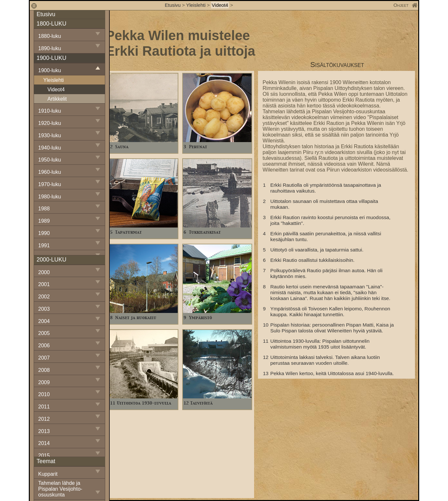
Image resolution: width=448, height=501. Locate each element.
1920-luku (50, 123)
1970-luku (50, 184)
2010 (44, 394)
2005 (44, 333)
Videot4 (220, 5)
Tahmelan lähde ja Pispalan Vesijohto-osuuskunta (60, 489)
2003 (44, 309)
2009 (44, 382)
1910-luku (50, 111)
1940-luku (50, 148)
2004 (44, 321)
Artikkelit (57, 99)
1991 (44, 245)
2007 (44, 358)
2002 (44, 297)
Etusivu (173, 5)
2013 (44, 431)
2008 (44, 370)
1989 (44, 221)
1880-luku (50, 36)
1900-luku (50, 70)
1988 (44, 209)
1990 (44, 233)
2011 (44, 407)
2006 (44, 345)
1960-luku (50, 172)
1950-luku (50, 160)
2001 (44, 284)
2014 (44, 443)
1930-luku (50, 135)
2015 (44, 456)
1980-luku (50, 197)
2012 (44, 419)
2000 (44, 272)
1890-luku (50, 48)
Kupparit (48, 474)
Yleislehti (196, 5)
